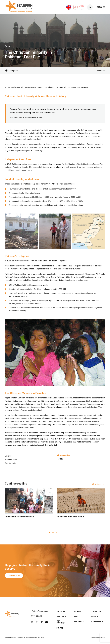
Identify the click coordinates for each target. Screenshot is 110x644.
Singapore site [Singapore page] (79, 7)
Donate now (14, 577)
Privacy (94, 617)
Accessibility (97, 622)
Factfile (60, 459)
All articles (97, 484)
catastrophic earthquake (21, 197)
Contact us (96, 612)
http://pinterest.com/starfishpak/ (42, 622)
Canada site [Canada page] (72, 7)
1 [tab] (50, 533)
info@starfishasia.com (39, 611)
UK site (66, 7)
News (76, 617)
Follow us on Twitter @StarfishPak (32, 622)
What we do (62, 617)
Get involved (61, 622)
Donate (60, 628)
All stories (101, 71)
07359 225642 (36, 616)
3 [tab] (56, 533)
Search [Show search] (90, 8)
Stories (77, 612)
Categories (13, 71)
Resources (79, 622)
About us (61, 612)
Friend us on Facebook (37, 622)
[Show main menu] (101, 8)
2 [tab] (53, 533)
